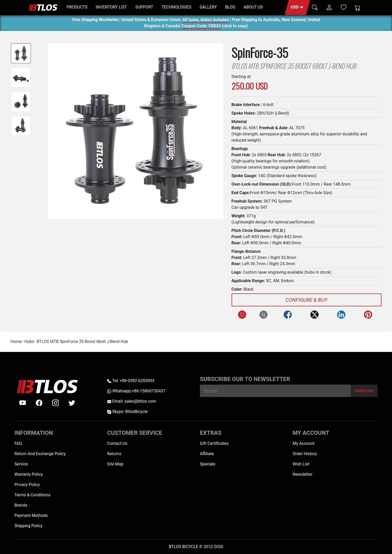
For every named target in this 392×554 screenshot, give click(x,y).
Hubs (29, 341)
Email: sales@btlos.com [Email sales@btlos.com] (132, 401)
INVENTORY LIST (112, 7)
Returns (114, 454)
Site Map (115, 464)
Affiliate (207, 454)
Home (16, 341)
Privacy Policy (27, 485)
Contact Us (117, 443)
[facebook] (39, 403)
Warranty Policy (29, 474)
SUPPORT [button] (144, 7)
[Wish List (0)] (344, 7)
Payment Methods (31, 516)
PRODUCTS (77, 7)
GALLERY (208, 7)
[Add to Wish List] (242, 315)
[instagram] (56, 403)
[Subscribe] (364, 391)
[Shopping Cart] (357, 7)
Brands (21, 505)
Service (21, 464)
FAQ (18, 443)
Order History (305, 454)
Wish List (301, 464)
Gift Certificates (214, 443)
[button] (297, 7)
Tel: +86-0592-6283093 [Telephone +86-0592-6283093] (131, 381)
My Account (304, 443)
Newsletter (302, 474)
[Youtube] (23, 403)
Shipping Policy (28, 526)
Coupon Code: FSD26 (201, 27)
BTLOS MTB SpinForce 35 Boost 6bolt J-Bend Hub (82, 341)
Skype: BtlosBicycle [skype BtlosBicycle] (127, 412)
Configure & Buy (306, 300)
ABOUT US (253, 7)
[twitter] (72, 403)
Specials (208, 464)
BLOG (230, 7)
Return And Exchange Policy (40, 454)
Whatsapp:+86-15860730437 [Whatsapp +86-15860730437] (136, 391)
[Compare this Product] (263, 315)
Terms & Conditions (32, 495)
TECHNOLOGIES (176, 7)
